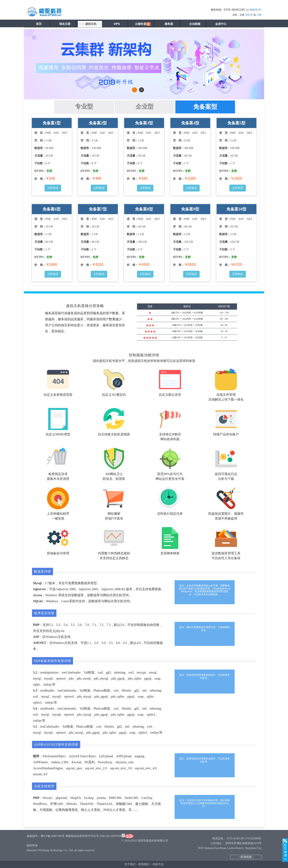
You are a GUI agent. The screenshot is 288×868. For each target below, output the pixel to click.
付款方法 (158, 864)
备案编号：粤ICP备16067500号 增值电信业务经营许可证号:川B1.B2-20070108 (74, 836)
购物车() (256, 10)
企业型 (145, 106)
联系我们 (144, 864)
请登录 (249, 15)
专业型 (84, 106)
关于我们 (130, 864)
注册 (259, 15)
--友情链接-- (246, 857)
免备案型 (205, 107)
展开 (285, 850)
